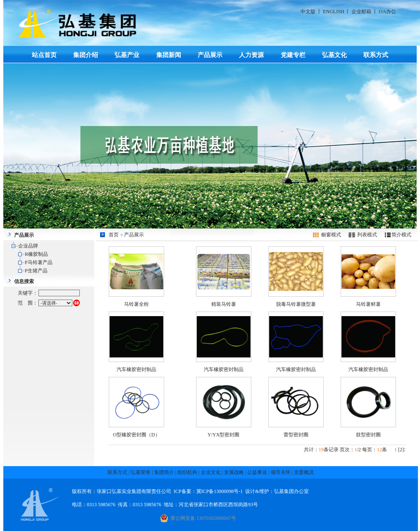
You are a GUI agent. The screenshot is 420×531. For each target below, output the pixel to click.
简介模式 (401, 235)
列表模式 (367, 235)
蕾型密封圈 (296, 435)
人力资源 (251, 55)
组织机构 (187, 472)
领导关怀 (281, 472)
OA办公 (387, 12)
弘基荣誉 (141, 472)
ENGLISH (333, 12)
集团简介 (164, 472)
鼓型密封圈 (368, 435)
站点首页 (44, 55)
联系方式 (376, 55)
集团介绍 (86, 55)
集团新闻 (169, 55)
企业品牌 (28, 246)
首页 (114, 235)
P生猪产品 (36, 271)
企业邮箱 (361, 12)
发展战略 (234, 472)
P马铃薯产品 (39, 262)
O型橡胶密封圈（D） (136, 435)
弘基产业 (127, 55)
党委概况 (304, 472)
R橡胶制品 (36, 254)
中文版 (308, 12)
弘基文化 (334, 55)
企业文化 (211, 472)
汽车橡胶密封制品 (136, 369)
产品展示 (210, 55)
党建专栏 (293, 55)
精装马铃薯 (224, 304)
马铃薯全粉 (136, 304)
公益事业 (257, 472)
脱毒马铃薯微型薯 (296, 304)
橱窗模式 (331, 235)
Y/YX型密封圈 (223, 435)
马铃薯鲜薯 (368, 304)
